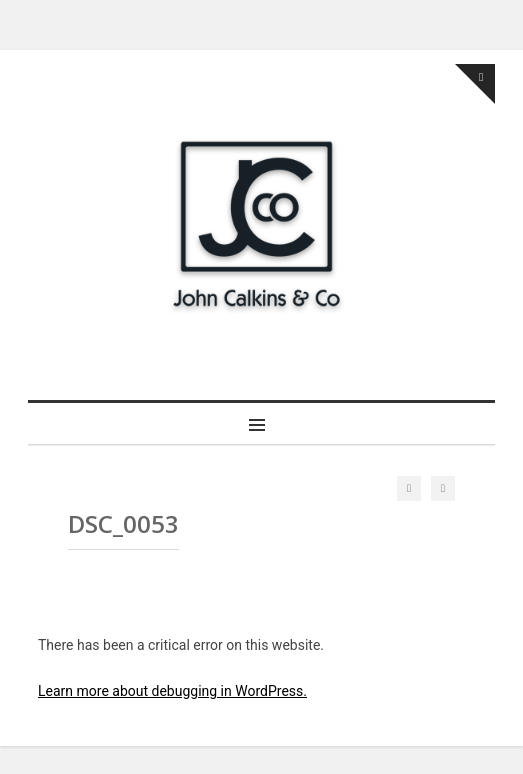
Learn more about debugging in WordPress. (172, 691)
